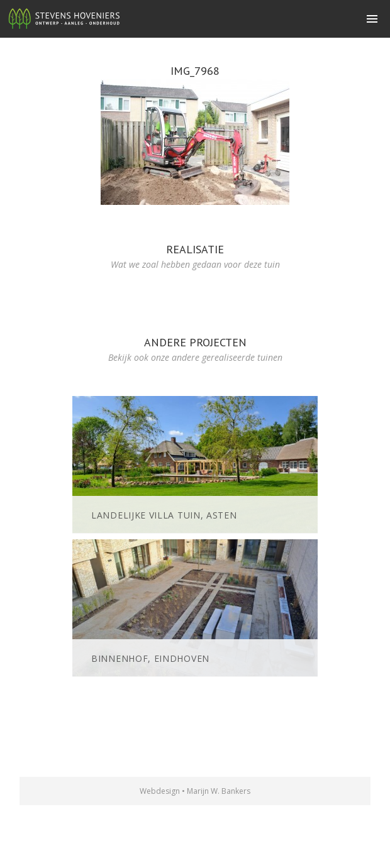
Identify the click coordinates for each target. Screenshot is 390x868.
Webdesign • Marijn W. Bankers (195, 791)
